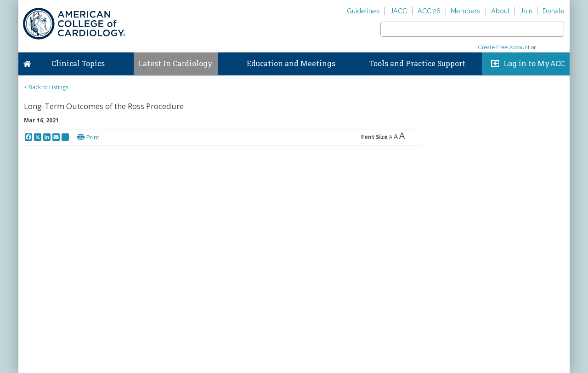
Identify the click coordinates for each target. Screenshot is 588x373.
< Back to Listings (46, 87)
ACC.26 (429, 11)
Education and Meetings (291, 63)
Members (466, 11)
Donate (554, 11)
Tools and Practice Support (417, 63)
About (500, 11)
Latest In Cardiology (175, 63)
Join (526, 11)
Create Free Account (504, 47)
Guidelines (363, 11)
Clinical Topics (78, 63)
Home (27, 62)
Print (93, 137)
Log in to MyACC (534, 63)
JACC (399, 11)
